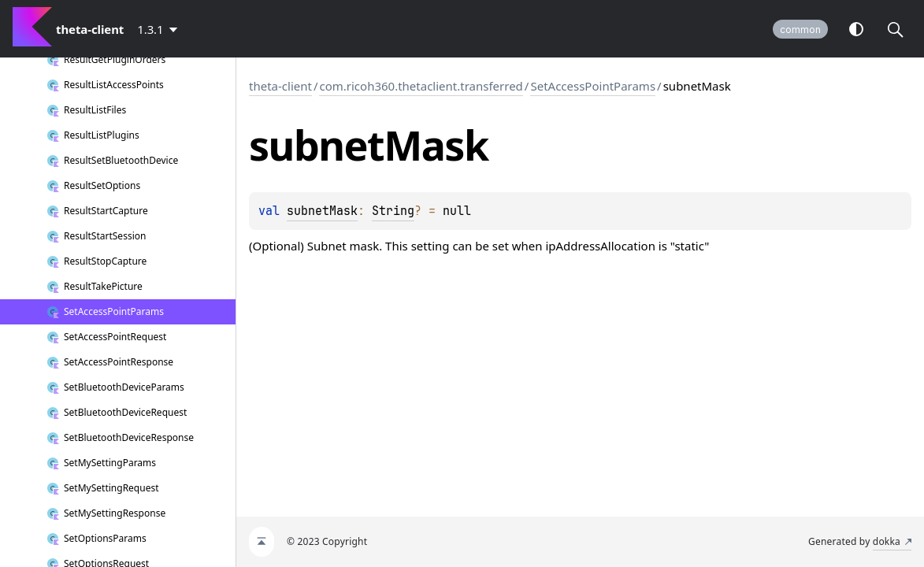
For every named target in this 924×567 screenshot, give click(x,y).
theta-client (280, 86)
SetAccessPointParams (593, 86)
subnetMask (322, 211)
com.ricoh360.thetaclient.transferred (421, 86)
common (800, 30)
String (393, 211)
